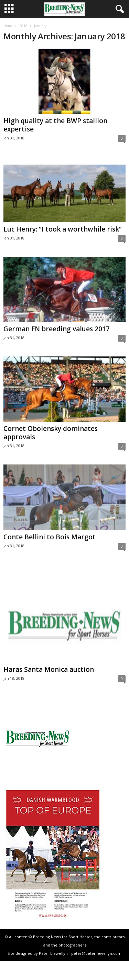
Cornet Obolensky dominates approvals (51, 433)
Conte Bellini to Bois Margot (50, 537)
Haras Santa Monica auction (49, 669)
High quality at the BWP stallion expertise (55, 125)
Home (8, 26)
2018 (23, 26)
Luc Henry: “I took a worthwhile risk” (63, 229)
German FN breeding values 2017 (57, 329)
